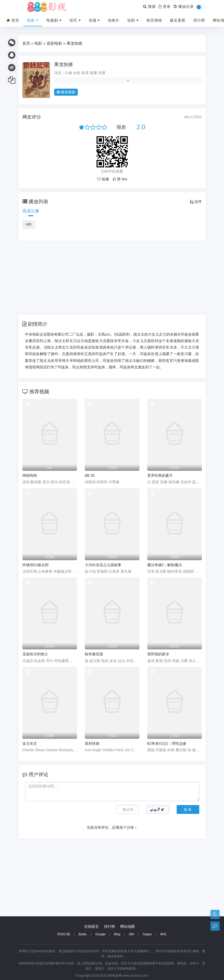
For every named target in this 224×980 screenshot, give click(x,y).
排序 (196, 202)
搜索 (149, 6)
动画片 (114, 20)
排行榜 (199, 20)
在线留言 (92, 926)
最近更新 (178, 20)
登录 (165, 6)
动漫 (94, 20)
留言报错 (154, 20)
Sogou (147, 934)
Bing (117, 934)
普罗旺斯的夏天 (160, 475)
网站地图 (127, 926)
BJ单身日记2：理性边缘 (167, 743)
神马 (163, 934)
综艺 (75, 20)
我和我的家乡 (158, 654)
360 (131, 934)
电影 (33, 20)
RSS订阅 (64, 934)
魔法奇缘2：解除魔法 (165, 565)
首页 (13, 20)
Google (100, 934)
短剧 (133, 20)
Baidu (83, 934)
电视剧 (54, 20)
